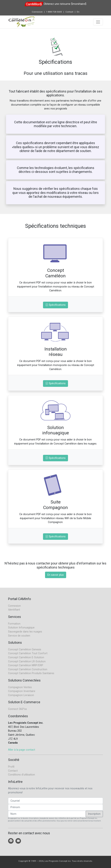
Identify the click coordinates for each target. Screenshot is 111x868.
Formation (14, 624)
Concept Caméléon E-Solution (26, 657)
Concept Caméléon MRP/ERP (26, 665)
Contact (69, 12)
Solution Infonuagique (21, 628)
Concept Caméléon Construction (28, 669)
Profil (11, 767)
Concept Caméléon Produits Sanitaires (31, 673)
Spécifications (55, 305)
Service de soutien (19, 636)
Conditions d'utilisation (22, 775)
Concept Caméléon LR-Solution (27, 662)
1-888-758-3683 (54, 12)
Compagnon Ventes (20, 687)
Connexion (37, 12)
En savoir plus (56, 575)
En (78, 12)
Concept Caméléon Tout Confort (28, 653)
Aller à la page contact (22, 750)
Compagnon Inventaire (22, 691)
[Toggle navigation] (98, 22)
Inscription (94, 814)
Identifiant (14, 610)
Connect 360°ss (17, 709)
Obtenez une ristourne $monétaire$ (65, 4)
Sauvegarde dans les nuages (25, 632)
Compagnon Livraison (21, 695)
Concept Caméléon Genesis (25, 650)
